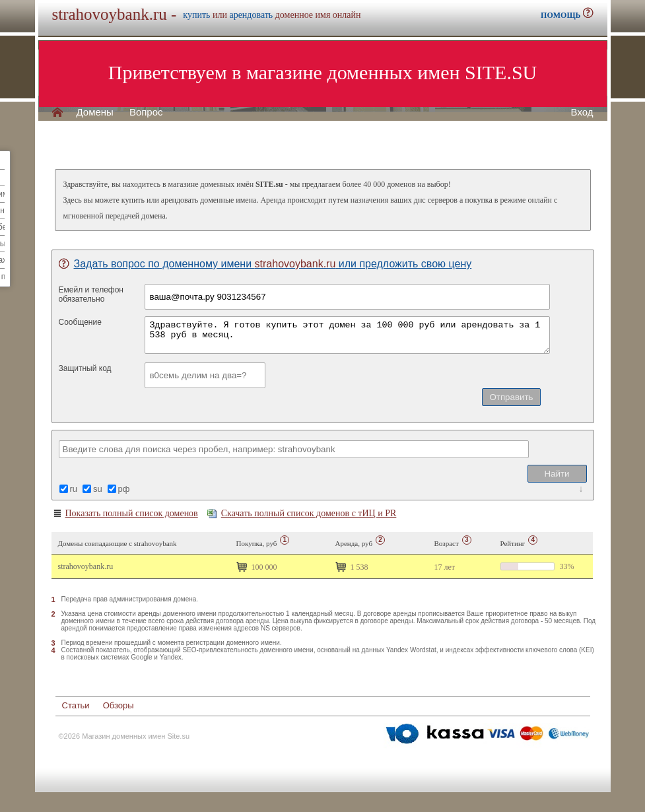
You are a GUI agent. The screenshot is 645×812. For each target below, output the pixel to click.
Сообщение (80, 322)
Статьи (76, 705)
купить (196, 15)
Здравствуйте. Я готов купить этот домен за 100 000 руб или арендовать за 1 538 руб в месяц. (347, 335)
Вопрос (146, 112)
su (98, 489)
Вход (582, 112)
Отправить (511, 397)
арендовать (251, 15)
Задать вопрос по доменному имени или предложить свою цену (265, 264)
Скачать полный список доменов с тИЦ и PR (302, 513)
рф (124, 489)
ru (74, 489)
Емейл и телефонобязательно (91, 294)
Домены (95, 112)
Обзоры (119, 705)
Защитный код (85, 368)
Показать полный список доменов (125, 514)
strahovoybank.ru (86, 566)
